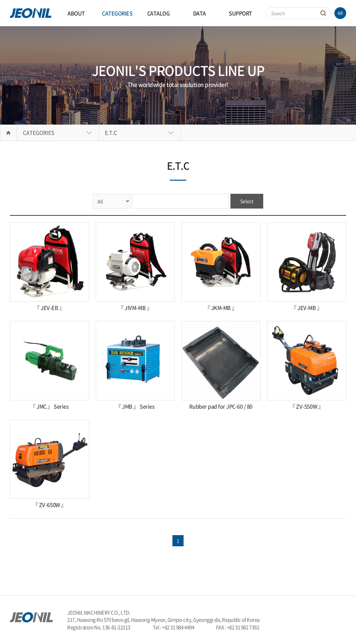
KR (340, 13)
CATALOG (158, 13)
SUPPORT (240, 13)
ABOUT (76, 13)
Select (247, 201)
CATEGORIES (117, 13)
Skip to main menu (0, 0)
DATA (199, 13)
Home (8, 133)
